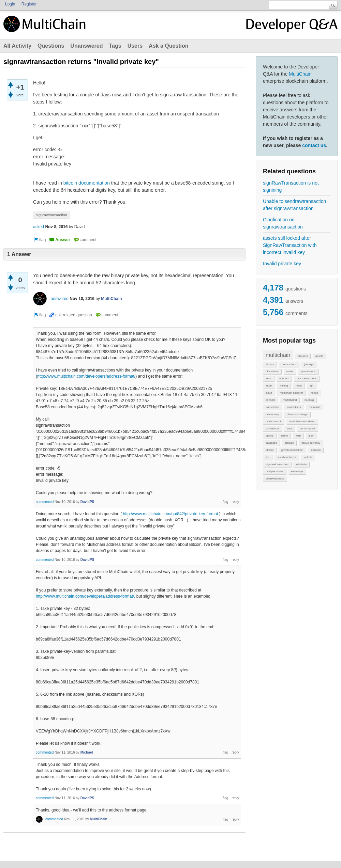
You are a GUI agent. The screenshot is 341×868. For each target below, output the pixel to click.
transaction (272, 407)
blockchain (272, 371)
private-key (272, 414)
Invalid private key (282, 264)
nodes (314, 393)
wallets (308, 457)
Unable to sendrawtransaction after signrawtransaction (294, 205)
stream (270, 364)
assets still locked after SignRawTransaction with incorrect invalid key (290, 245)
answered (60, 299)
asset (269, 386)
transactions (289, 364)
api (312, 386)
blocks (270, 436)
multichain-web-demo (302, 421)
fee (268, 457)
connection (272, 429)
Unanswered (86, 46)
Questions (51, 46)
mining (284, 386)
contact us (314, 145)
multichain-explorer (291, 393)
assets (319, 356)
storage (289, 443)
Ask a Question (168, 46)
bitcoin (270, 450)
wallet (290, 371)
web (298, 436)
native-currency (311, 443)
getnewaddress (275, 479)
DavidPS (87, 502)
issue (269, 393)
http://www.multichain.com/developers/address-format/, (85, 596)
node (299, 386)
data (289, 429)
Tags (115, 46)
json (311, 436)
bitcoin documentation (87, 183)
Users (135, 46)
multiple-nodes (275, 471)
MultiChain (300, 74)
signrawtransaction (277, 464)
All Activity (17, 46)
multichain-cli (273, 421)
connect (270, 400)
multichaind (290, 400)
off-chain (301, 464)
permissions (308, 371)
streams (303, 356)
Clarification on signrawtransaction (283, 223)
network (316, 450)
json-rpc (309, 364)
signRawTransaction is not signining (291, 186)
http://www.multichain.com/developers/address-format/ (86, 376)
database (271, 443)
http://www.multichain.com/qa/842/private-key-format (170, 514)
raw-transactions (307, 378)
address (284, 378)
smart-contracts (287, 457)
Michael (87, 752)
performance (307, 429)
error (269, 378)
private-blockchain (292, 450)
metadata (314, 407)
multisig (309, 400)
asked (39, 227)
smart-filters (294, 407)
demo (284, 436)
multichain (278, 355)
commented (45, 502)
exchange (297, 471)
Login (10, 4)
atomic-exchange (297, 414)
